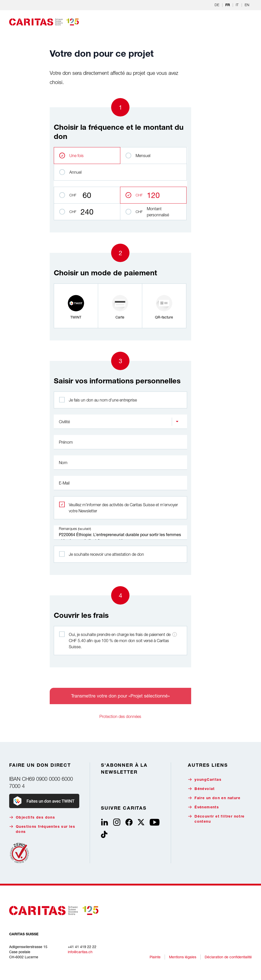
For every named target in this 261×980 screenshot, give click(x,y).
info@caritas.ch (80, 952)
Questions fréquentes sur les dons (42, 829)
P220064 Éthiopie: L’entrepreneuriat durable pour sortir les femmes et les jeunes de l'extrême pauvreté (120, 533)
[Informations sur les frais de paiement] (175, 634)
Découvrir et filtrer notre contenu (216, 819)
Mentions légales (183, 957)
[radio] (76, 306)
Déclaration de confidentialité (228, 957)
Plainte (155, 957)
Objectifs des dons (32, 817)
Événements (203, 807)
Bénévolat (201, 789)
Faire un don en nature (214, 798)
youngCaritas (205, 780)
